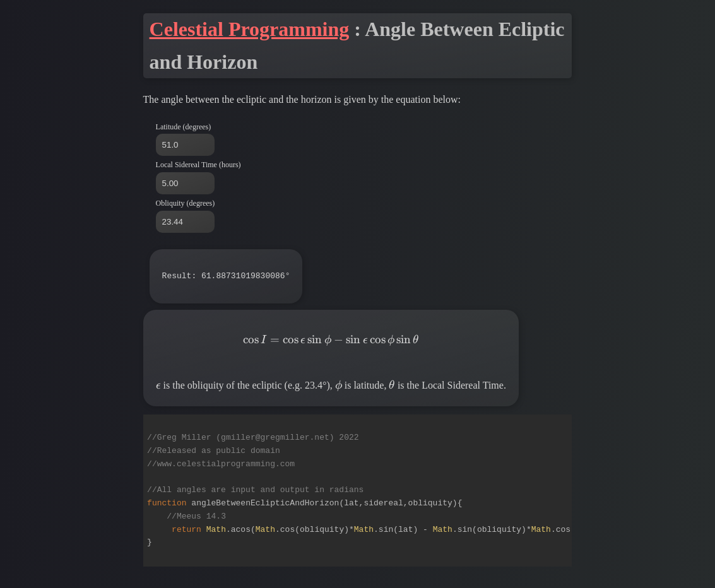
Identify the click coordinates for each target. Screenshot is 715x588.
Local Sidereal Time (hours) (198, 165)
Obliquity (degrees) (186, 203)
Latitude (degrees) (184, 127)
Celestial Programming (250, 29)
